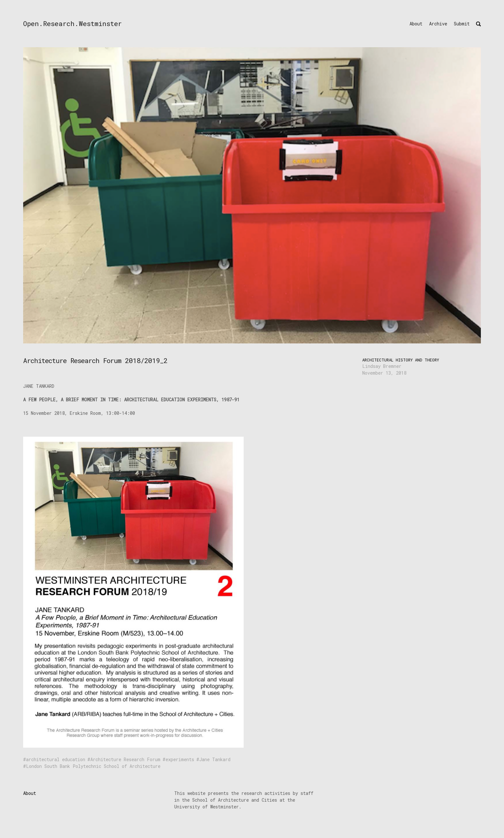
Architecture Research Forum (125, 759)
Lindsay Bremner (382, 366)
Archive (438, 24)
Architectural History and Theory (401, 360)
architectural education (56, 759)
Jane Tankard (215, 759)
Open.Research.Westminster (72, 23)
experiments (180, 759)
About (416, 24)
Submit (462, 24)
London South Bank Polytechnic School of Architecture (93, 766)
